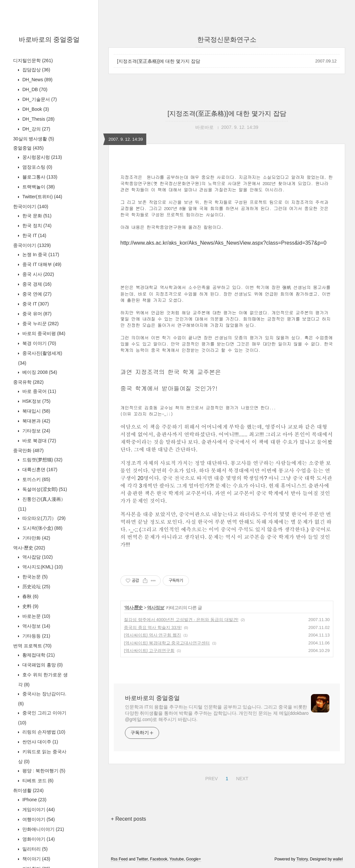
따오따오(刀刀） (43, 518)
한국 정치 (36, 226)
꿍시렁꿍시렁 (41, 157)
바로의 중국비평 (43, 333)
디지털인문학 (33, 60)
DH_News (37, 80)
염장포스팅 (37, 167)
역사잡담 (37, 557)
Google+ (194, 859)
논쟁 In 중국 (40, 254)
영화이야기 (38, 839)
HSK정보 (36, 401)
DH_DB (34, 89)
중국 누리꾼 (40, 324)
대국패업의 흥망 (42, 665)
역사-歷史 (29, 548)
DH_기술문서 (39, 99)
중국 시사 (37, 274)
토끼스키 (36, 479)
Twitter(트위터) (42, 197)
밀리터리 (34, 849)
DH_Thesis (38, 119)
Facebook (159, 859)
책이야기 (36, 859)
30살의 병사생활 (34, 139)
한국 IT (34, 235)
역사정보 (36, 626)
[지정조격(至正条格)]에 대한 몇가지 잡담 (159, 61)
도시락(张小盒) (42, 528)
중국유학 (28, 382)
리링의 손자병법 (43, 732)
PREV (211, 778)
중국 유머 (36, 314)
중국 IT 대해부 (41, 264)
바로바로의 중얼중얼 (49, 39)
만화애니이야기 (43, 829)
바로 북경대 (39, 441)
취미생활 (28, 790)
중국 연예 (36, 294)
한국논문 (34, 577)
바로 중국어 (39, 391)
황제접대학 (38, 655)
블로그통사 (39, 177)
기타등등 (36, 636)
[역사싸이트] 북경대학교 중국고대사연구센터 (167, 643)
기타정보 (36, 431)
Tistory (302, 859)
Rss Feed (119, 859)
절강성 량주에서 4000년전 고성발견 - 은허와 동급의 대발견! (181, 620)
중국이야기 (32, 245)
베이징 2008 (39, 372)
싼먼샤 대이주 (40, 742)
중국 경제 (36, 284)
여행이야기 (38, 819)
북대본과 (36, 421)
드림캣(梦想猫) (42, 460)
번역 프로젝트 (32, 646)
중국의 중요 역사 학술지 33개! (153, 627)
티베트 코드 (37, 781)
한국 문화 (36, 216)
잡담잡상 (36, 70)
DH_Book (35, 109)
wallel (338, 859)
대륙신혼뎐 (39, 470)
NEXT (241, 778)
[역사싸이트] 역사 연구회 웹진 (153, 635)
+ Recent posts (128, 819)
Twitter (142, 859)
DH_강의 (36, 129)
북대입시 (36, 411)
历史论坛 (36, 587)
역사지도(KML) (42, 567)
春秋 (30, 596)
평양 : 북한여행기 (43, 771)
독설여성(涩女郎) (44, 489)
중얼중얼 (28, 148)
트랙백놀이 (38, 187)
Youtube (177, 859)
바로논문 (36, 616)
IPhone (34, 800)
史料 (30, 606)
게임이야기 (38, 809)
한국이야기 (31, 206)
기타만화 (36, 538)
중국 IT (35, 304)
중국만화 (28, 450)
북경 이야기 (39, 343)
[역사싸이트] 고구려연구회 (149, 651)
